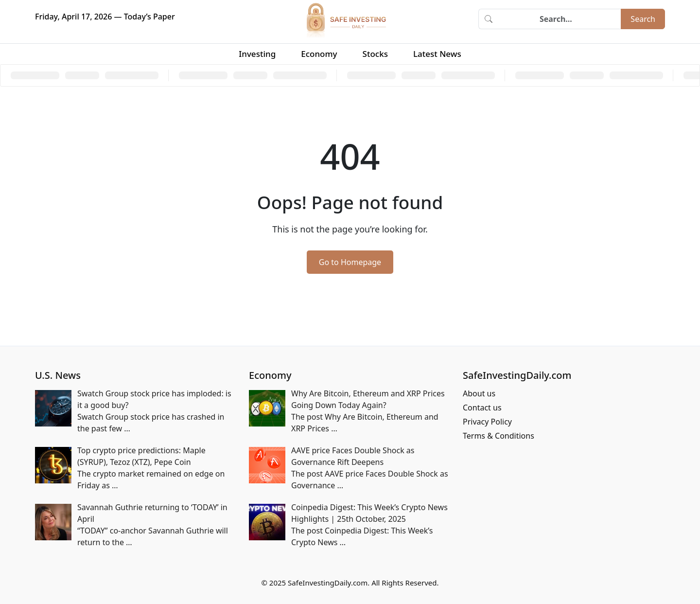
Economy (319, 54)
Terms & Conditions (499, 436)
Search (643, 19)
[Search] (560, 19)
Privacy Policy (487, 422)
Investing (257, 54)
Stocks (375, 54)
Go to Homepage (350, 262)
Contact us (482, 408)
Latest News (437, 54)
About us (479, 393)
